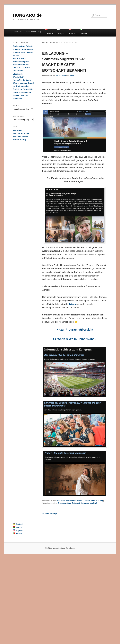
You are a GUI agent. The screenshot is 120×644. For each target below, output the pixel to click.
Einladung (62, 503)
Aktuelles (61, 501)
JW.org (72, 304)
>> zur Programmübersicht (75, 330)
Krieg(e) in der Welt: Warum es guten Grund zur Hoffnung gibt (23, 83)
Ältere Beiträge (49, 513)
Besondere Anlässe (74, 501)
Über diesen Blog (33, 32)
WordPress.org (20, 139)
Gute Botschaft (74, 503)
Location (87, 501)
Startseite (18, 32)
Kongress (85, 503)
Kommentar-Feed (21, 136)
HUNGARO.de (27, 15)
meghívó (93, 503)
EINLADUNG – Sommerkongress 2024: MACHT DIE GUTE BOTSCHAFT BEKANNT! (22, 65)
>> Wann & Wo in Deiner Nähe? (75, 339)
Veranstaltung (97, 501)
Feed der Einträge (21, 133)
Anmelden (17, 130)
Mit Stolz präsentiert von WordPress (60, 548)
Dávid (72, 76)
